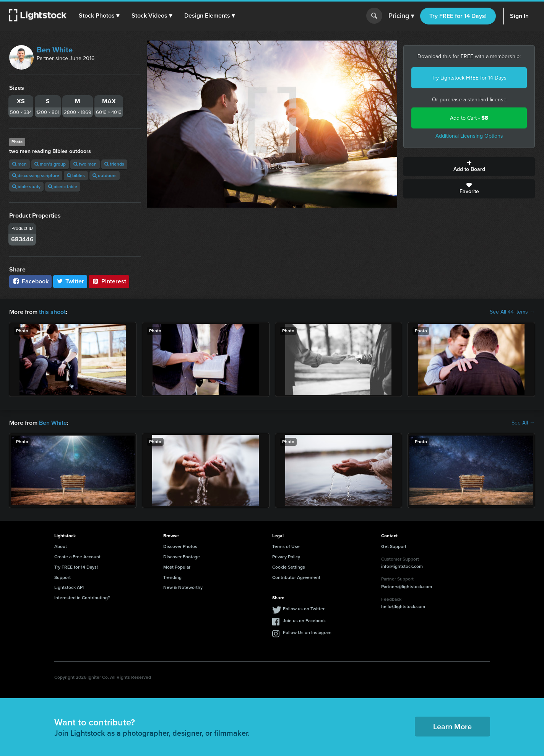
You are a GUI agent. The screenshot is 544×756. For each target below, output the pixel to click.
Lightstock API (69, 587)
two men (85, 164)
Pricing (401, 16)
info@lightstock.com (402, 566)
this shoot (52, 312)
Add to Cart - (469, 118)
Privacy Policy (286, 557)
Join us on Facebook (304, 621)
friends (114, 164)
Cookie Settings (289, 567)
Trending (172, 577)
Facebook (30, 281)
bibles (76, 176)
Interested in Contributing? (82, 598)
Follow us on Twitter (304, 609)
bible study (26, 187)
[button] (99, 16)
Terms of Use (286, 546)
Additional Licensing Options (469, 136)
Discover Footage (182, 557)
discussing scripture (36, 176)
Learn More (452, 727)
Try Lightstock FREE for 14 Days (469, 78)
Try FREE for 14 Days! (458, 16)
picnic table (63, 187)
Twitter (70, 281)
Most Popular (177, 567)
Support (63, 577)
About (61, 546)
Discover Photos (180, 546)
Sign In (519, 16)
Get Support (394, 546)
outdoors (105, 176)
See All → (523, 423)
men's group (50, 164)
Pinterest (109, 281)
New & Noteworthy (183, 587)
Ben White (55, 50)
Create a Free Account (77, 557)
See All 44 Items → (512, 312)
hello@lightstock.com (403, 606)
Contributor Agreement (296, 577)
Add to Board (469, 167)
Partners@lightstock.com (407, 587)
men (19, 164)
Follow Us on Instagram (307, 632)
